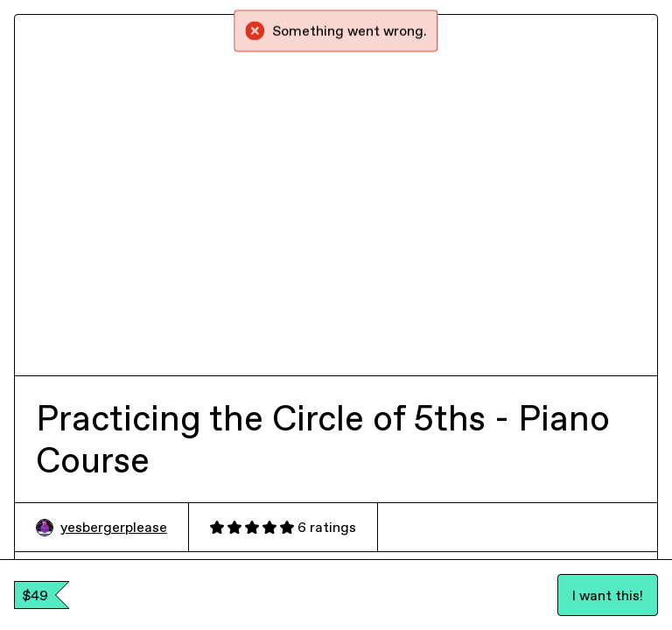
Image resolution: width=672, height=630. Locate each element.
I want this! (608, 595)
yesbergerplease (101, 527)
